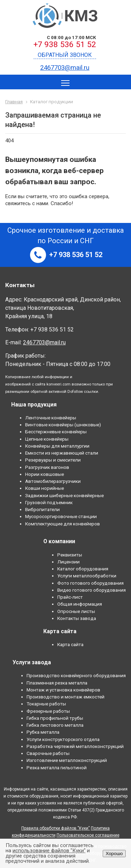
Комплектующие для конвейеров (63, 524)
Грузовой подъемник (49, 502)
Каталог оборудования (83, 569)
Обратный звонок (65, 55)
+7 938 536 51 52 (65, 44)
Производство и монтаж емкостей (65, 697)
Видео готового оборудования (92, 590)
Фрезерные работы (48, 711)
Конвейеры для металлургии (57, 446)
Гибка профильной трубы (55, 718)
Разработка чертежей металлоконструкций (75, 746)
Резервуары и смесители (53, 460)
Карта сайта (70, 644)
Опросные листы (76, 611)
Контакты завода (77, 618)
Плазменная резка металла (57, 683)
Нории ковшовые (45, 474)
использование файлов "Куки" (49, 851)
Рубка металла (43, 732)
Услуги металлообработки (87, 576)
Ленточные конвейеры (51, 418)
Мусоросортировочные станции (61, 516)
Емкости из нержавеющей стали (62, 453)
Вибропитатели (42, 509)
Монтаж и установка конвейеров (63, 690)
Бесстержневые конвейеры (56, 432)
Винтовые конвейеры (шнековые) (63, 425)
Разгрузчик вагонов (47, 467)
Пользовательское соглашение (88, 835)
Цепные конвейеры (47, 439)
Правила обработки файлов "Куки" (56, 828)
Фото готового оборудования (90, 583)
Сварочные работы (48, 753)
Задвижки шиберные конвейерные (64, 495)
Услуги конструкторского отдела (63, 739)
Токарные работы (46, 704)
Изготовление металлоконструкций (67, 760)
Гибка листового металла (55, 725)
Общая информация (80, 604)
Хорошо (114, 854)
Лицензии (68, 562)
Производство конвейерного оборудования (76, 675)
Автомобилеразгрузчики (53, 481)
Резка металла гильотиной (57, 768)
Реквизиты (70, 555)
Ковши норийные (45, 488)
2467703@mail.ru (65, 68)
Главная (14, 102)
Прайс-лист (70, 597)
